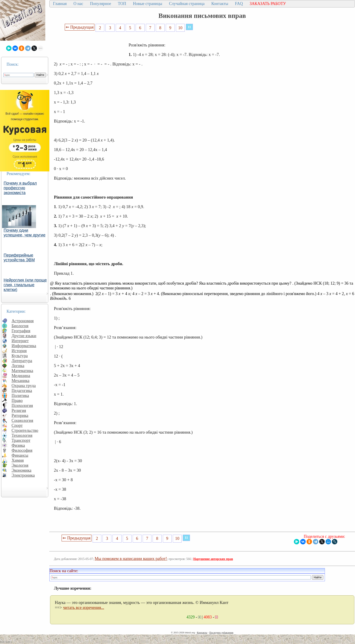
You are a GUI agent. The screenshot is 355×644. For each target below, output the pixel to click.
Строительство (25, 430)
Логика (18, 366)
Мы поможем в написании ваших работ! (131, 559)
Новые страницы (148, 4)
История (19, 351)
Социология (22, 420)
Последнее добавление (221, 632)
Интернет (20, 341)
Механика (20, 381)
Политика (20, 395)
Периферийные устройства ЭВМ (19, 258)
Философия (22, 450)
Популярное (101, 4)
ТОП (122, 4)
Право (17, 400)
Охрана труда (24, 386)
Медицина (21, 376)
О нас (78, 4)
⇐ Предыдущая (80, 27)
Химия (18, 460)
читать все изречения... (84, 607)
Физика (18, 445)
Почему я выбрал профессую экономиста (20, 188)
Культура (20, 356)
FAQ (239, 4)
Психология (22, 405)
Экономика (22, 470)
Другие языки (24, 336)
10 (180, 28)
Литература (22, 361)
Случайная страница (187, 4)
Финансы (20, 455)
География (21, 331)
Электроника (23, 475)
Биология (20, 326)
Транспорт (21, 440)
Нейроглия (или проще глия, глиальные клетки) (25, 285)
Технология (22, 435)
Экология (20, 465)
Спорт (17, 425)
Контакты (220, 4)
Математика (22, 371)
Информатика (24, 346)
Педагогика (22, 390)
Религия (19, 410)
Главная (60, 4)
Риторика (20, 415)
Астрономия (23, 321)
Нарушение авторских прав (213, 559)
